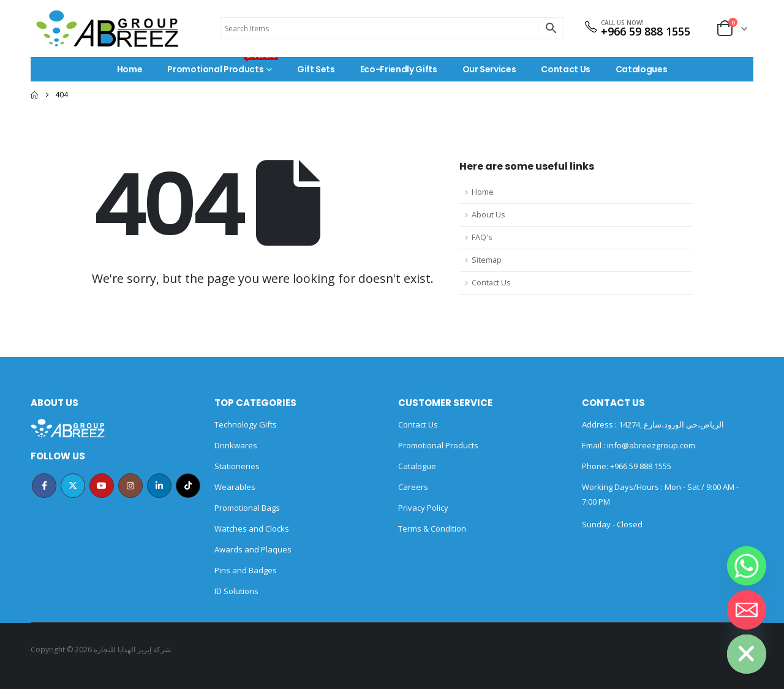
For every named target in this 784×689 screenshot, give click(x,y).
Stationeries (237, 466)
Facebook (44, 486)
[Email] (747, 610)
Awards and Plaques (253, 549)
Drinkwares (236, 445)
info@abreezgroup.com (650, 445)
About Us (488, 215)
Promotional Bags (247, 508)
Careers (413, 487)
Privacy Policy (423, 508)
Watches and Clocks (252, 529)
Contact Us (566, 69)
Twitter (73, 486)
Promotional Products (223, 66)
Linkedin (159, 486)
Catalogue (417, 466)
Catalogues (642, 69)
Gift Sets (316, 69)
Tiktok (188, 486)
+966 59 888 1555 (646, 31)
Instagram (130, 486)
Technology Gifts (246, 424)
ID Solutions (236, 591)
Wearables (235, 487)
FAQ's (482, 237)
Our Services (489, 69)
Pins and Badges (246, 570)
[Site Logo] (107, 28)
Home (130, 69)
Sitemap (487, 260)
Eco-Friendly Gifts (399, 69)
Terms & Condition (432, 529)
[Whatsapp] (747, 566)
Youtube (102, 486)
